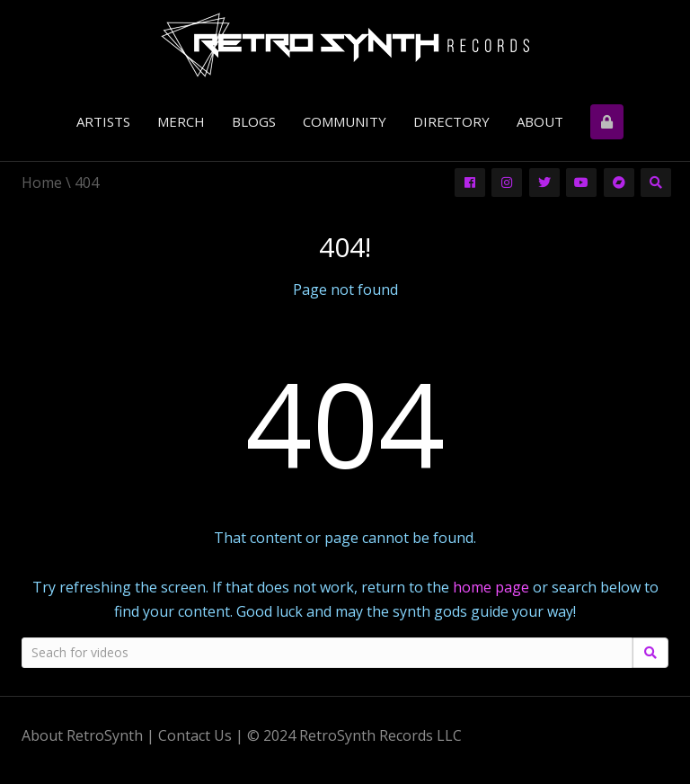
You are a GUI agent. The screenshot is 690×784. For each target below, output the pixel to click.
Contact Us (195, 735)
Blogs (254, 121)
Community (345, 121)
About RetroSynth (82, 735)
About (540, 121)
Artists (103, 121)
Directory (451, 121)
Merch (181, 121)
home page (491, 587)
